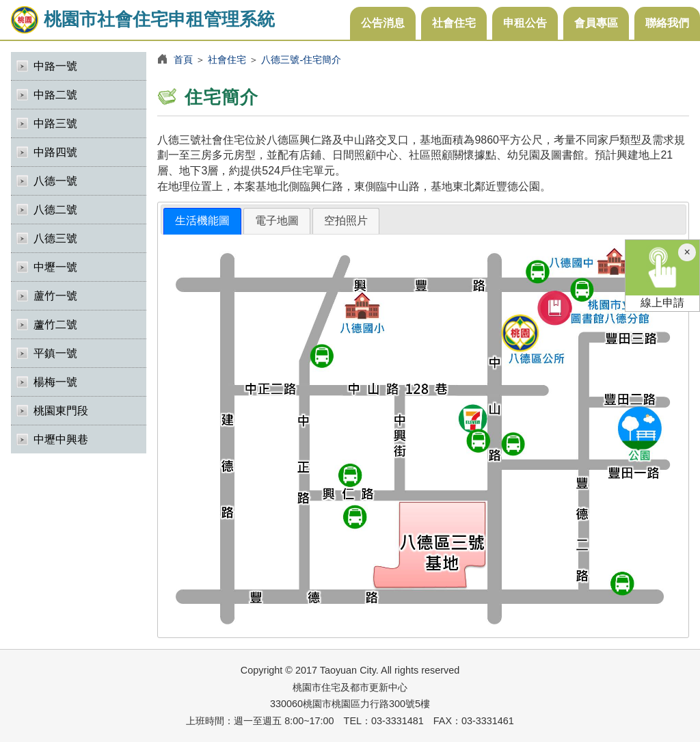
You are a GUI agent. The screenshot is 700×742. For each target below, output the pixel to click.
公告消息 (383, 23)
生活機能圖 (202, 221)
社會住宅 (454, 23)
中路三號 (55, 123)
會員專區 (596, 23)
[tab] (202, 221)
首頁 (183, 59)
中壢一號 (55, 267)
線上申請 (662, 274)
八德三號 (55, 238)
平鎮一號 (55, 353)
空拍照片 (346, 221)
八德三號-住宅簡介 (301, 59)
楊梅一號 (55, 382)
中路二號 (55, 95)
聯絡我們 (667, 23)
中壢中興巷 (61, 439)
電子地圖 (277, 221)
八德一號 (55, 181)
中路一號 (55, 66)
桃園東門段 (61, 411)
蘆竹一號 (55, 296)
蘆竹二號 (55, 324)
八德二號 (55, 210)
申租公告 (525, 23)
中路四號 (55, 152)
